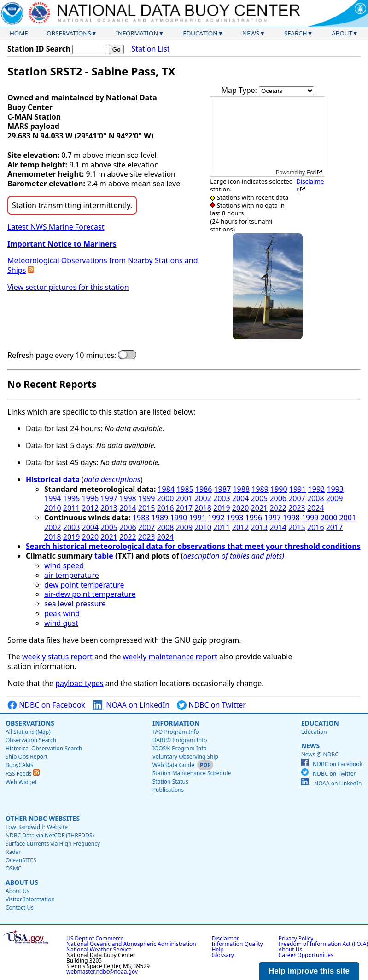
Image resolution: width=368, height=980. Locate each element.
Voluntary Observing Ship (185, 757)
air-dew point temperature (90, 594)
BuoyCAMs (19, 765)
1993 (335, 489)
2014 (128, 508)
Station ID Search (39, 49)
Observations (69, 33)
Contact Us (20, 908)
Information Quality (237, 944)
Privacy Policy (296, 938)
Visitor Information (30, 899)
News (251, 33)
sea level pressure (75, 604)
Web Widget (21, 782)
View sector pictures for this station (68, 287)
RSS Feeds (23, 774)
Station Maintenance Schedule (192, 773)
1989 (260, 489)
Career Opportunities (306, 955)
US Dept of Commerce (95, 938)
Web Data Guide (173, 765)
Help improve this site (309, 971)
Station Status (170, 781)
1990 (279, 489)
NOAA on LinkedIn (131, 705)
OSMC (13, 868)
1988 (241, 489)
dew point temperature (84, 585)
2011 (72, 508)
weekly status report (57, 657)
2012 (91, 508)
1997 (109, 498)
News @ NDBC (320, 754)
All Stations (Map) (28, 732)
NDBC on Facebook (46, 705)
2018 (203, 508)
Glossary (223, 955)
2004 (241, 498)
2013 (109, 508)
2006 (278, 498)
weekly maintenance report (170, 657)
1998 (128, 498)
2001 (184, 498)
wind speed (64, 565)
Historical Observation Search (44, 748)
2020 (241, 508)
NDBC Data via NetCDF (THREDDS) (50, 835)
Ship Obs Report (26, 757)
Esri (311, 173)
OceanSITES (21, 860)
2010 (53, 508)
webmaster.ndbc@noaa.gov (102, 971)
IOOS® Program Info (180, 748)
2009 (335, 498)
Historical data (53, 479)
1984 (166, 489)
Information (137, 33)
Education (200, 33)
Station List (150, 49)
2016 (166, 508)
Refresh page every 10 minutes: (62, 355)
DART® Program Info (180, 740)
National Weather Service (99, 949)
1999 (147, 498)
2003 (222, 498)
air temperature (72, 575)
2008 (316, 498)
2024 (316, 508)
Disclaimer (310, 185)
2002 (203, 498)
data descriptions (112, 479)
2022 (278, 508)
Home (19, 33)
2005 (260, 498)
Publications (168, 790)
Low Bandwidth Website (37, 827)
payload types (79, 683)
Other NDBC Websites (43, 818)
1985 (185, 489)
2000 (166, 498)
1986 (204, 489)
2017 (184, 508)
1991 (298, 489)
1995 (72, 498)
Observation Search (31, 740)
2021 (260, 508)
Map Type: (240, 90)
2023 (297, 508)
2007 (297, 498)
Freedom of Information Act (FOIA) (323, 944)
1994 (53, 498)
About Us (22, 882)
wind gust (61, 623)
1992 (317, 489)
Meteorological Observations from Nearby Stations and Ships (102, 265)
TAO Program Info (176, 732)
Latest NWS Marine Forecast (56, 227)
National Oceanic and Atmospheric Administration (131, 944)
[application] (268, 136)
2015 (147, 508)
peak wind (62, 613)
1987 (223, 489)
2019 (222, 508)
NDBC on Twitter (211, 705)
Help (218, 949)
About (342, 33)
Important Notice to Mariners (62, 244)
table (104, 556)
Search (296, 33)
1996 (91, 498)
